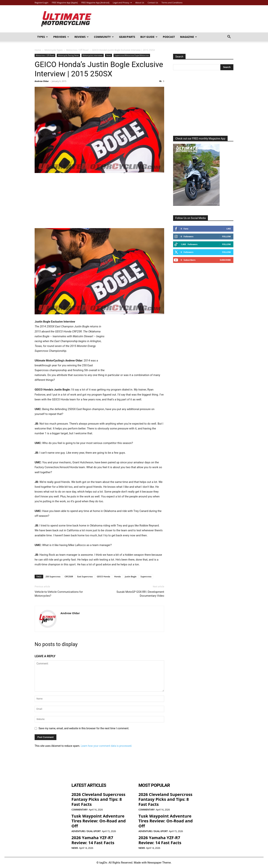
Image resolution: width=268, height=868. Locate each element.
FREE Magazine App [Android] (95, 3)
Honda (118, 576)
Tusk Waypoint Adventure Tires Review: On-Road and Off (99, 821)
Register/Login (41, 3)
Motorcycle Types (54, 50)
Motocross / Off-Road (77, 50)
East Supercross (85, 576)
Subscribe (225, 260)
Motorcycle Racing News (68, 55)
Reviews (82, 37)
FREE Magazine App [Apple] (65, 3)
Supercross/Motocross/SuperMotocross (132, 55)
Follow (226, 236)
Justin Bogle (131, 576)
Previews (61, 37)
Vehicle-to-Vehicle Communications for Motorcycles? (59, 594)
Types (43, 37)
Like (229, 229)
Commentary (80, 810)
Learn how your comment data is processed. (106, 746)
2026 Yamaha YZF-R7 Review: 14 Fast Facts (93, 840)
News (109, 55)
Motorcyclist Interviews (93, 55)
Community (104, 37)
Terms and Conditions (172, 3)
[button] (229, 37)
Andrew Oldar (42, 81)
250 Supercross (53, 576)
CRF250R (69, 576)
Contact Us (153, 3)
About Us (140, 3)
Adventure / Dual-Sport (86, 831)
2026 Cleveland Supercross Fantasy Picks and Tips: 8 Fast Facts (98, 799)
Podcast (169, 37)
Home (38, 50)
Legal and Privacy (122, 3)
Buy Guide (149, 37)
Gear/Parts (127, 37)
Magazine (189, 37)
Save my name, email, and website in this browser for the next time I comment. (84, 728)
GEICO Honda (103, 576)
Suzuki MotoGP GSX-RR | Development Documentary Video (140, 594)
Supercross (146, 576)
